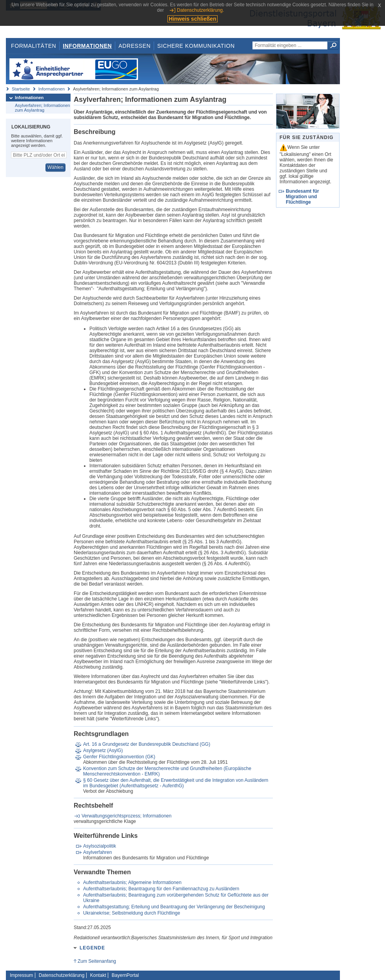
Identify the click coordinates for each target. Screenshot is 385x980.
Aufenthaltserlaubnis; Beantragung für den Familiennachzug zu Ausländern (161, 889)
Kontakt (98, 975)
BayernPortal (125, 975)
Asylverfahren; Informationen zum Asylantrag (43, 108)
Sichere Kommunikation (196, 46)
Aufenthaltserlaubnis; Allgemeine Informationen (132, 882)
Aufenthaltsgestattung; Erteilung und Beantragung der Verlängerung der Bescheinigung (174, 907)
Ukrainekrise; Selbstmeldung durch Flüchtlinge (132, 913)
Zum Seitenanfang (97, 961)
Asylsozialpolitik (100, 846)
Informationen (87, 46)
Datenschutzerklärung (62, 975)
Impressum (21, 975)
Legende (92, 948)
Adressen (134, 46)
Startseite (21, 89)
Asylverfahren (97, 852)
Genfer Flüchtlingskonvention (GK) (119, 757)
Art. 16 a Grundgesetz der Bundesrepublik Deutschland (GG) (147, 744)
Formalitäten (34, 46)
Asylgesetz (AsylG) (103, 750)
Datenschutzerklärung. (200, 10)
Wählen (55, 167)
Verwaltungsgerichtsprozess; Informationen (126, 816)
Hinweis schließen (192, 19)
